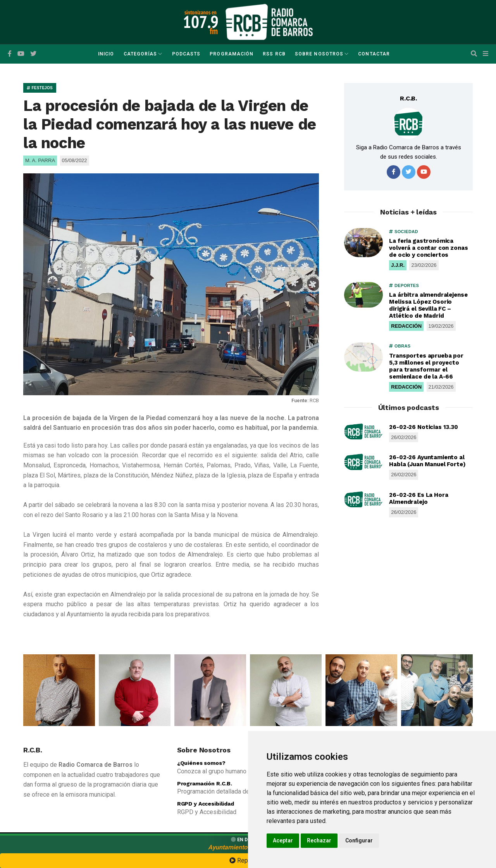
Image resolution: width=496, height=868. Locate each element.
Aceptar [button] (283, 840)
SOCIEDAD (403, 232)
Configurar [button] (359, 840)
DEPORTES (404, 285)
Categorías (140, 54)
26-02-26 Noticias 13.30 (424, 427)
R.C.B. (408, 98)
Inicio (106, 54)
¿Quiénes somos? (201, 763)
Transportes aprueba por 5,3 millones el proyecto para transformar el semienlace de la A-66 (426, 366)
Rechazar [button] (319, 840)
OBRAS (400, 346)
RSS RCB (274, 54)
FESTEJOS (40, 88)
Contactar (374, 54)
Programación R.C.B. (205, 783)
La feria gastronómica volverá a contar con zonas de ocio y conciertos (428, 248)
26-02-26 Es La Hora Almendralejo (418, 498)
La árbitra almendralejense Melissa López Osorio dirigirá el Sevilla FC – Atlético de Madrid (428, 305)
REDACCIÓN (406, 326)
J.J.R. (398, 265)
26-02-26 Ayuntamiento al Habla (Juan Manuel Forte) (427, 461)
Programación (232, 54)
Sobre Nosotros (319, 54)
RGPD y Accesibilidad (206, 804)
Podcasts (186, 54)
